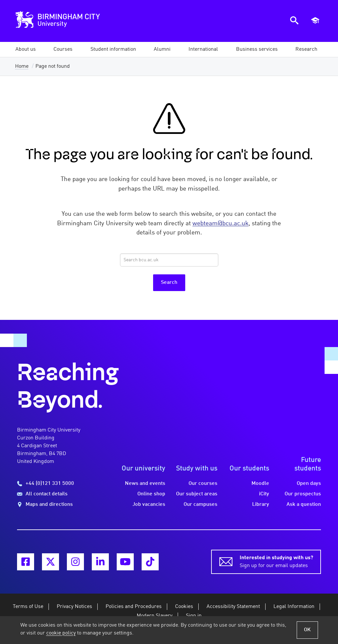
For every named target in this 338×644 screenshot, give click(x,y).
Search (169, 283)
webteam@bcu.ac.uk (220, 224)
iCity (264, 494)
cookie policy (61, 633)
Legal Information (294, 607)
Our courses (203, 484)
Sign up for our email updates (276, 561)
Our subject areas (197, 494)
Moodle (260, 484)
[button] (26, 49)
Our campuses (200, 505)
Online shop (151, 494)
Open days (309, 484)
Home (22, 66)
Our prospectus (303, 494)
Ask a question (304, 505)
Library (261, 505)
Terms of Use (28, 607)
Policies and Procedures (134, 607)
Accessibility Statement (233, 607)
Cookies (184, 607)
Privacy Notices (74, 607)
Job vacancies (149, 505)
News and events (145, 484)
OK (307, 630)
